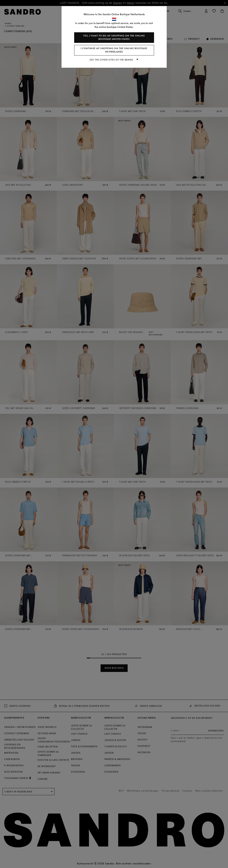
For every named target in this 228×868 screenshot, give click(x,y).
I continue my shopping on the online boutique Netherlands (114, 50)
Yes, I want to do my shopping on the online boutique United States (114, 37)
